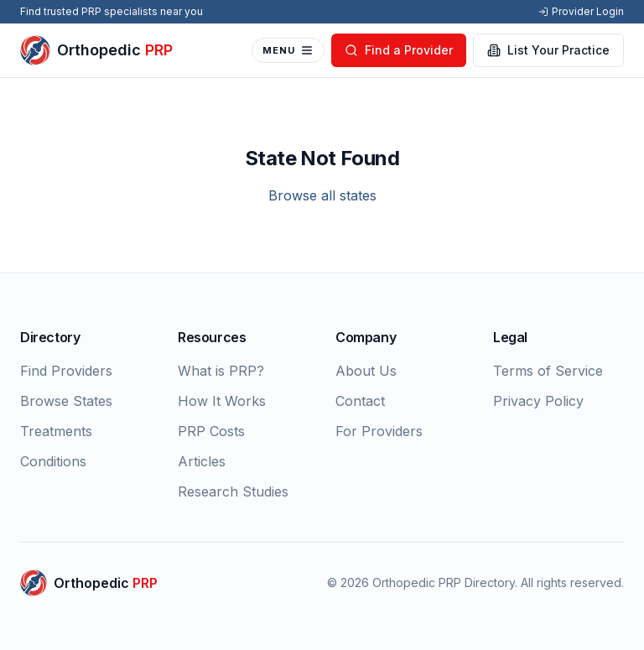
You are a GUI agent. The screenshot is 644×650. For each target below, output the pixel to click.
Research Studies (233, 491)
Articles (202, 461)
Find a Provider (399, 50)
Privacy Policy (538, 401)
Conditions (53, 461)
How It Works (222, 401)
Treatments (56, 431)
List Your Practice (548, 50)
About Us (366, 371)
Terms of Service (548, 371)
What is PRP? (221, 371)
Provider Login (581, 11)
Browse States (66, 401)
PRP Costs (211, 431)
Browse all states (322, 195)
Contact (360, 401)
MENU (288, 50)
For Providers (379, 431)
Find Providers (66, 371)
